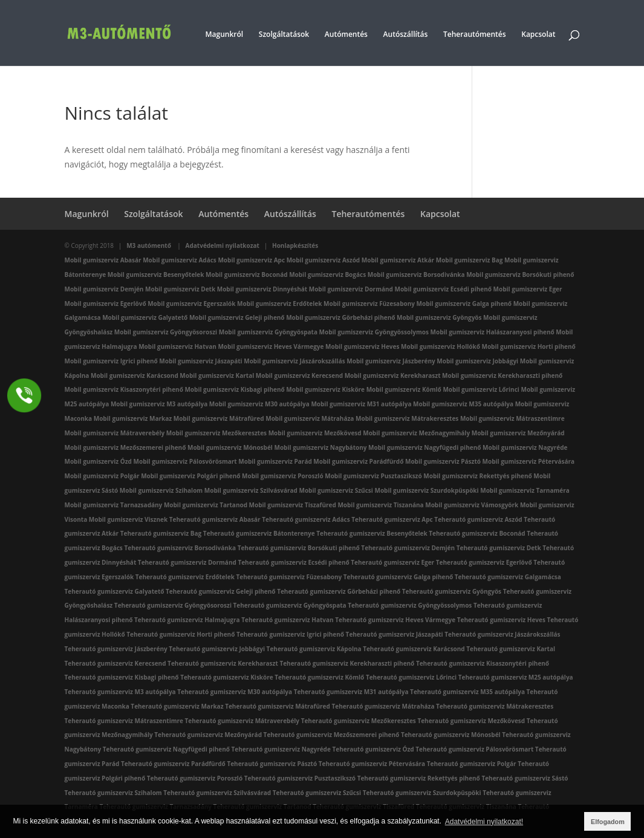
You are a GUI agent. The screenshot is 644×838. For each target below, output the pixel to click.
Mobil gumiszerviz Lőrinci (481, 389)
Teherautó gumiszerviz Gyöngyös (452, 591)
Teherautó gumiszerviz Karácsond (414, 649)
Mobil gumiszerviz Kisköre (325, 389)
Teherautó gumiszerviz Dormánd (187, 562)
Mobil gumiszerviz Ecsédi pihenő (443, 289)
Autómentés (346, 35)
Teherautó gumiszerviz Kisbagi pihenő (122, 677)
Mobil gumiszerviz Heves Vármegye (271, 346)
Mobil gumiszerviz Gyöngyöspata (268, 332)
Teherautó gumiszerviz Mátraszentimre (124, 721)
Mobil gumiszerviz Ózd (98, 461)
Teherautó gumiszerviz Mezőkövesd (471, 721)
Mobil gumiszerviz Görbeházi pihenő (340, 317)
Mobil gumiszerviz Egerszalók (191, 304)
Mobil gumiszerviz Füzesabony (369, 304)
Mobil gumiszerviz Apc (251, 260)
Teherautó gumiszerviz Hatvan (287, 620)
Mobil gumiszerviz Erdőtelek (279, 304)
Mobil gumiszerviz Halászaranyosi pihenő (493, 332)
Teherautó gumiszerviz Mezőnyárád (208, 735)
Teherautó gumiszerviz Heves (501, 620)
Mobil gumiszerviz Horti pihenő (528, 346)
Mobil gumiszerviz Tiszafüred (293, 505)
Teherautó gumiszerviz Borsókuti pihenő (299, 548)
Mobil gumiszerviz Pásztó (443, 461)
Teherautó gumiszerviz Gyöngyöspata (290, 605)
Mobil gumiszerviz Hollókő (441, 346)
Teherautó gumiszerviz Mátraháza (383, 706)
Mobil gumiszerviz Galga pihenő (464, 304)
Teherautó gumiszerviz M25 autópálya (516, 677)
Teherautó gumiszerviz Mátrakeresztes (495, 706)
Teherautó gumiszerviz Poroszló (195, 778)
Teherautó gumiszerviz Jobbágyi (217, 649)
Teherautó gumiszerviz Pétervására (372, 764)
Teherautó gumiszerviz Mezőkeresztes (359, 721)
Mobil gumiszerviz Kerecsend (299, 375)
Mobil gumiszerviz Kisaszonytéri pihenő (124, 389)
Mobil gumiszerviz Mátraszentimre (512, 418)
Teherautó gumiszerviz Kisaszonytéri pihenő (483, 663)
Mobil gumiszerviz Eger (528, 289)
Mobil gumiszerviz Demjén (104, 289)
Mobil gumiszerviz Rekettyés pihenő (477, 476)
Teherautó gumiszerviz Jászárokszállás (502, 634)
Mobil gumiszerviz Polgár (102, 476)
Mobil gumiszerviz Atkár (398, 260)
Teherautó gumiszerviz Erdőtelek (185, 577)
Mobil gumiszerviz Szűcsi (336, 490)
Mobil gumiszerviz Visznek (128, 519)
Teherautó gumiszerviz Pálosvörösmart (474, 749)
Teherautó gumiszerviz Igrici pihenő (290, 634)
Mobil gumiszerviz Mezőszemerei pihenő (125, 447)
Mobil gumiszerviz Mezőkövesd (315, 433)
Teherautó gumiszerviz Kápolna (314, 649)
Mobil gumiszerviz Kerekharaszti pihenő (502, 375)
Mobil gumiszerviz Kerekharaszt (393, 375)
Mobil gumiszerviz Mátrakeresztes (407, 418)
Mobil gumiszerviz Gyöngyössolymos (374, 332)
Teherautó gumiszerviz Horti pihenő (181, 634)
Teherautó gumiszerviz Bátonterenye (259, 533)
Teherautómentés (475, 35)
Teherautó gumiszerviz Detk (499, 548)
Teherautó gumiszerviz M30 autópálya (235, 692)
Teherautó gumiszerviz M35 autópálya (467, 692)
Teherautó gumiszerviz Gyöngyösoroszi (173, 605)
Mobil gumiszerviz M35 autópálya (463, 404)
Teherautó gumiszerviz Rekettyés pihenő (419, 778)
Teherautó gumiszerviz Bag (161, 533)
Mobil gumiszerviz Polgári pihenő (190, 476)
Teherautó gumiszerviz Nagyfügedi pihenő (166, 749)
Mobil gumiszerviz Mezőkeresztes (216, 433)
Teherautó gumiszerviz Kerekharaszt (223, 663)
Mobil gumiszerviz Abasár (103, 260)
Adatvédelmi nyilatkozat (223, 245)
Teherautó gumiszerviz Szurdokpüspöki (422, 793)
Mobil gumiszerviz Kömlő (404, 389)
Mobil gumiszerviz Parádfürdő (358, 461)
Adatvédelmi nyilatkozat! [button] (484, 822)
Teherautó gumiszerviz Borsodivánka (180, 548)
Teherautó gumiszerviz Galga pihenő (398, 577)
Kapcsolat (538, 35)
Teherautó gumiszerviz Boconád (477, 533)
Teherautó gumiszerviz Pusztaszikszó (300, 778)
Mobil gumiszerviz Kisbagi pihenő (234, 389)
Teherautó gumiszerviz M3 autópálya (120, 692)
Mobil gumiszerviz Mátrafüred (219, 418)
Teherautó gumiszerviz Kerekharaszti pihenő (347, 663)
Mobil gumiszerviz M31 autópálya (361, 404)
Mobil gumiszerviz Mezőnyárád (518, 433)
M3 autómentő (149, 245)
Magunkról (225, 35)
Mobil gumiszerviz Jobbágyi (477, 361)
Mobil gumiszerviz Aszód (324, 260)
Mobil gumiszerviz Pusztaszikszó (373, 476)
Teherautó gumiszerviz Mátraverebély (242, 721)
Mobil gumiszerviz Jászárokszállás (294, 361)
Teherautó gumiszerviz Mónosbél (451, 735)
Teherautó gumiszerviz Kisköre (227, 677)
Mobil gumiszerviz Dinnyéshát (262, 289)
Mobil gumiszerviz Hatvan (177, 346)
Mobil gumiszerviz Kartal (217, 375)
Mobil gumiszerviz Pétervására (529, 461)
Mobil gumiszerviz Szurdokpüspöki (426, 490)
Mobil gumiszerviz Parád (275, 461)
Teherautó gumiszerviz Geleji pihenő (221, 591)
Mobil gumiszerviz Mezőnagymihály (416, 433)
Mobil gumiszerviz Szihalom (161, 490)
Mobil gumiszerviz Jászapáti (200, 361)
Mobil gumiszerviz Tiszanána (380, 505)
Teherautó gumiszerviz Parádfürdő (173, 764)
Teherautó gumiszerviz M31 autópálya (351, 692)
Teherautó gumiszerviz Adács (306, 519)
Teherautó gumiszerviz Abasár (215, 519)
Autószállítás (406, 35)
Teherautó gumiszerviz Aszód (478, 519)
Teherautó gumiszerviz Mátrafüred (278, 706)
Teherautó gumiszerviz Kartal (511, 649)
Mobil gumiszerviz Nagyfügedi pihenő (424, 447)
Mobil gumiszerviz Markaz (133, 418)
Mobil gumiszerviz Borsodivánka (416, 274)
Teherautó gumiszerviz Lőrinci (411, 677)
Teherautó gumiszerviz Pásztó (272, 764)
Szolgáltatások (284, 35)
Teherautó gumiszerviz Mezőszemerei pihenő (332, 735)
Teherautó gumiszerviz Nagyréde (281, 749)
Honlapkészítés (295, 245)
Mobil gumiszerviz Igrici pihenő (111, 361)
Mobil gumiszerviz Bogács (327, 274)
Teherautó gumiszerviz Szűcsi (317, 793)
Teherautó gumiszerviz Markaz (177, 706)
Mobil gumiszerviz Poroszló (283, 476)
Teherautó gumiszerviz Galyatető (115, 591)
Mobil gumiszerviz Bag (470, 260)
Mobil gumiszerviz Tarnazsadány (114, 505)
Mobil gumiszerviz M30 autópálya (259, 404)
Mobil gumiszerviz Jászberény (391, 361)
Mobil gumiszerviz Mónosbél (230, 447)
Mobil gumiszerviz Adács (180, 260)
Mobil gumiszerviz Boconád (246, 274)
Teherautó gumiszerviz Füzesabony (289, 577)
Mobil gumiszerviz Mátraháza (310, 418)
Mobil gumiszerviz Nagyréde (525, 447)
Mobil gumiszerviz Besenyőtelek (156, 274)
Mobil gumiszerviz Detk (180, 289)
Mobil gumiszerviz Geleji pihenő (237, 317)
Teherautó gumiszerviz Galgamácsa (508, 577)
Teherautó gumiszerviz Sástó (525, 778)
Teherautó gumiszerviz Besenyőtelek (372, 533)
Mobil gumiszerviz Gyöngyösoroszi (166, 332)
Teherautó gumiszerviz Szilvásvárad (217, 793)
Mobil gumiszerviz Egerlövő (106, 304)
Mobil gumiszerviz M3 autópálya (159, 404)
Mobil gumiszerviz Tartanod (206, 505)
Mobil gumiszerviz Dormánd (351, 289)
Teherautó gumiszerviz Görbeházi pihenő (339, 591)
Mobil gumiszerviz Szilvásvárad (251, 490)
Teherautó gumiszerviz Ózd (373, 749)
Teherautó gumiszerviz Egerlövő (484, 562)
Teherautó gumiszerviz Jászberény (116, 649)
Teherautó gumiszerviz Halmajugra (187, 620)
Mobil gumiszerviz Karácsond (135, 375)
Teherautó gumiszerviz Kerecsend (115, 663)
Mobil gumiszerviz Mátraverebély (115, 433)
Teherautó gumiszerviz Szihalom (113, 793)
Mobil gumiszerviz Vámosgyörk (472, 505)
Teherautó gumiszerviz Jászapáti (395, 634)
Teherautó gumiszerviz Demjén (408, 548)
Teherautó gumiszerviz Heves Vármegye (395, 620)
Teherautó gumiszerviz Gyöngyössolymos (410, 605)
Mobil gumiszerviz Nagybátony (321, 447)
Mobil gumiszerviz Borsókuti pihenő (520, 274)
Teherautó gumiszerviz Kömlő (319, 677)
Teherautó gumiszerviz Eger (392, 562)
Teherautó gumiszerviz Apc (392, 519)
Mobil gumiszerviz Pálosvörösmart (185, 461)
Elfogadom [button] (608, 822)
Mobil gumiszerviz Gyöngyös (439, 317)
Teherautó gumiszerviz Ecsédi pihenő (293, 562)
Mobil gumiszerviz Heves (362, 346)
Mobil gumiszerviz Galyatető (145, 317)
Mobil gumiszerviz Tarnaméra (525, 490)
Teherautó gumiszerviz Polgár (472, 764)
